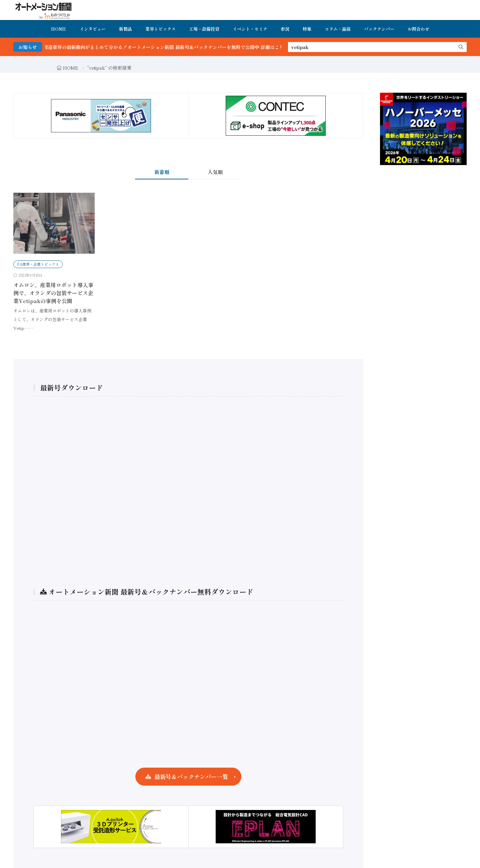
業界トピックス (160, 29)
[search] (461, 47)
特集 (307, 29)
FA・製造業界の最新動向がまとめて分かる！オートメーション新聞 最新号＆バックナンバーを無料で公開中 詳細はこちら (169, 47)
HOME (59, 29)
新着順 (162, 172)
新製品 (125, 29)
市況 (285, 29)
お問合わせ (418, 29)
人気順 (215, 172)
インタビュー (93, 29)
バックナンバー (379, 29)
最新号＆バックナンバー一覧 (191, 776)
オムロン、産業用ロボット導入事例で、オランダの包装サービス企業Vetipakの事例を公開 (53, 293)
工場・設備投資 (204, 29)
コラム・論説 (338, 29)
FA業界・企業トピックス (38, 264)
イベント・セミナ (250, 29)
